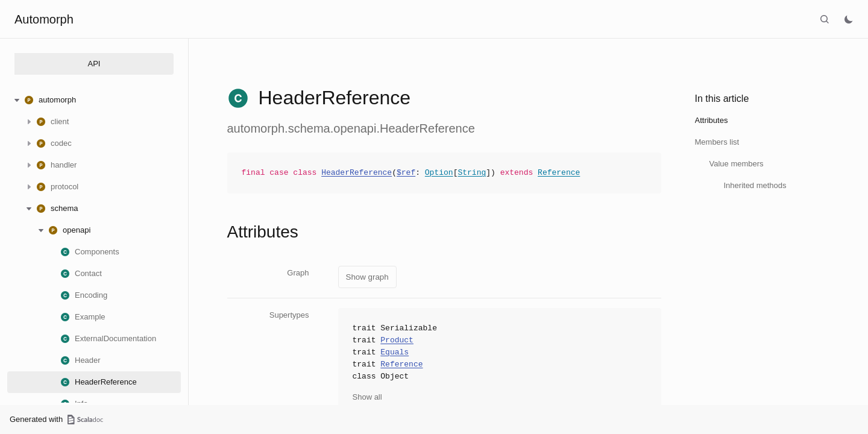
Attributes (712, 120)
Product (397, 341)
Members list (717, 142)
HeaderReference (357, 173)
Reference (559, 173)
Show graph (367, 277)
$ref (406, 173)
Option (439, 173)
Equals (395, 353)
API (94, 64)
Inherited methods (755, 185)
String (472, 173)
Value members (737, 164)
